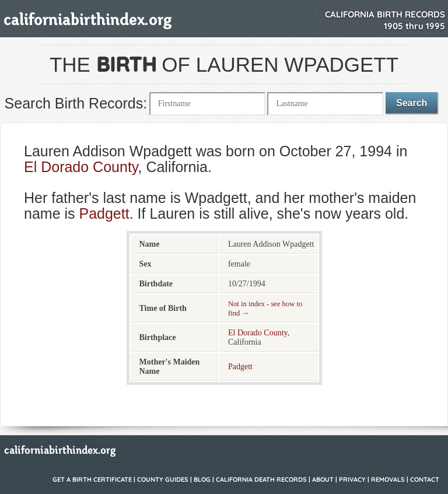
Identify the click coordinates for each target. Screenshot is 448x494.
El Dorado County (81, 167)
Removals (388, 479)
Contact (425, 479)
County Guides (163, 479)
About (323, 479)
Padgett (104, 213)
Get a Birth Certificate (92, 479)
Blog (202, 479)
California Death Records (261, 479)
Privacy (352, 479)
